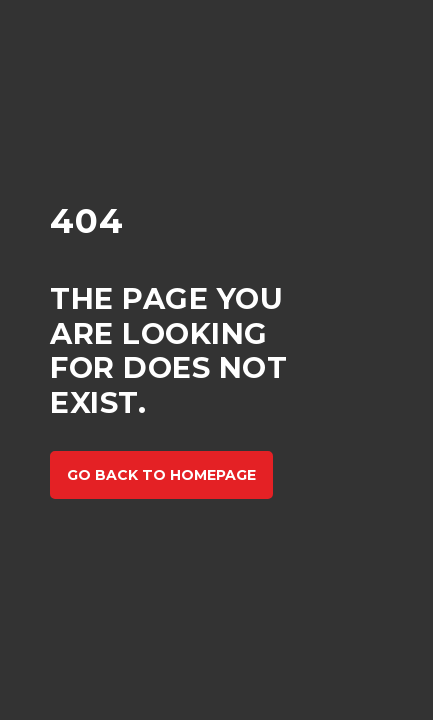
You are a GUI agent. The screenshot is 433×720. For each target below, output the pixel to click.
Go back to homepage (161, 475)
